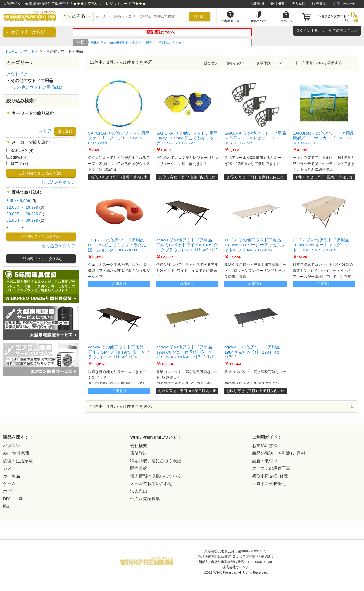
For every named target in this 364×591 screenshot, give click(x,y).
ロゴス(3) (17, 163)
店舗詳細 (257, 4)
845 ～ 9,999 (18, 201)
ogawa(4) (17, 157)
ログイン (303, 31)
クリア (45, 131)
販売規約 (319, 4)
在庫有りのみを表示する (319, 63)
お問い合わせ (344, 4)
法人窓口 (298, 4)
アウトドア (29, 51)
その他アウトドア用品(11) (37, 87)
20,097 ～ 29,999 (22, 214)
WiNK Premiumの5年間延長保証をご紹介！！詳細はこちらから (139, 43)
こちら (352, 31)
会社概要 (278, 4)
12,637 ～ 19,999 (22, 207)
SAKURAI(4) (20, 150)
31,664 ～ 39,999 (22, 220)
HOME (12, 51)
